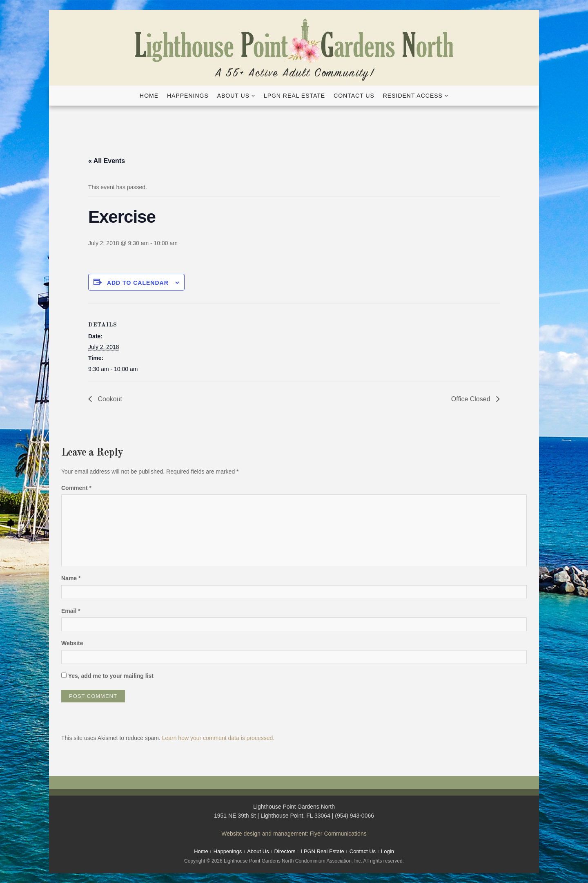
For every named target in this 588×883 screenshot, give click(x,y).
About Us (233, 96)
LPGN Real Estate (294, 96)
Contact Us (354, 96)
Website (72, 643)
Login (388, 851)
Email (71, 611)
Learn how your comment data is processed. (218, 738)
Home (149, 96)
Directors (285, 851)
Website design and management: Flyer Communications (294, 834)
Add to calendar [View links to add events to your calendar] (138, 283)
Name (71, 578)
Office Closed (472, 399)
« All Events (107, 161)
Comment (76, 488)
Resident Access (413, 96)
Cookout (109, 399)
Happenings (188, 96)
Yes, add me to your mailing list (107, 676)
